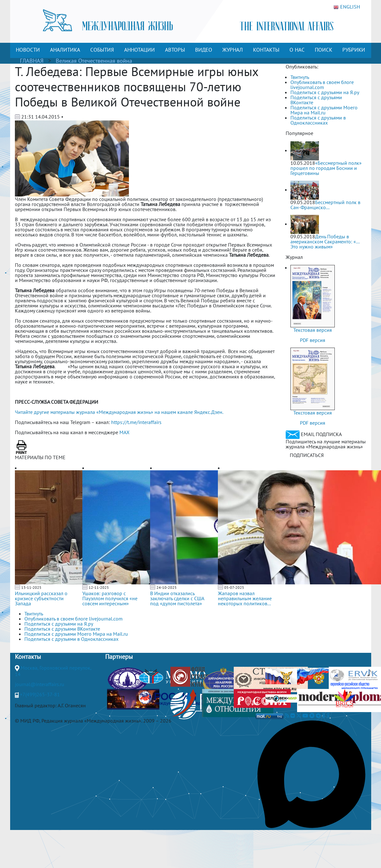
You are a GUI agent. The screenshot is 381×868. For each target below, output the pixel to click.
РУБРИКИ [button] (354, 50)
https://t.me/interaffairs (136, 422)
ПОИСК (324, 50)
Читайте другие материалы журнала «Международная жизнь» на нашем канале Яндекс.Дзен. (119, 412)
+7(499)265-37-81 (40, 694)
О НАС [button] (297, 50)
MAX (124, 432)
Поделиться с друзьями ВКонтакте (316, 100)
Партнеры (119, 657)
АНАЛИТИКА (65, 50)
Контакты (28, 657)
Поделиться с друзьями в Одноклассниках (318, 120)
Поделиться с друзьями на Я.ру (325, 92)
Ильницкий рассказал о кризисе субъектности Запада (41, 598)
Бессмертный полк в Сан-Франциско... (325, 205)
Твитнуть (300, 77)
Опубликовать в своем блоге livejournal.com (322, 85)
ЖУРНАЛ (233, 50)
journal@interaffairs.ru (40, 684)
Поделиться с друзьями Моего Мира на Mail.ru (324, 110)
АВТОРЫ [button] (175, 50)
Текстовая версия (313, 330)
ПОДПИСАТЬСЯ (307, 455)
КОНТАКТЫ (266, 50)
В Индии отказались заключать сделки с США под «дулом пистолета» (177, 598)
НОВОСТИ (28, 50)
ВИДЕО (204, 50)
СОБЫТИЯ (102, 50)
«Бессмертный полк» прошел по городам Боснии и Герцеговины (326, 168)
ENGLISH (347, 7)
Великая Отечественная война (94, 61)
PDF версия (313, 340)
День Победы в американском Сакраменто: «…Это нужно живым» (325, 241)
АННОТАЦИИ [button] (140, 50)
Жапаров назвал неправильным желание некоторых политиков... (245, 598)
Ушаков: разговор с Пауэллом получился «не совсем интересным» (110, 598)
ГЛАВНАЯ (32, 61)
